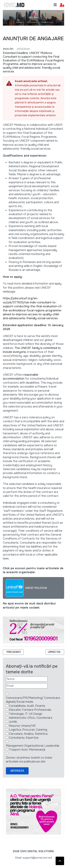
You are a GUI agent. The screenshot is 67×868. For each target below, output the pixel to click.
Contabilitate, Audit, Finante (27, 706)
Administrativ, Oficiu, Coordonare (31, 718)
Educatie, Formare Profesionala (30, 710)
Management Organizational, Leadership (33, 746)
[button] (62, 5)
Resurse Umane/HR (22, 726)
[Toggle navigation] (55, 5)
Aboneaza (17, 771)
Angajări (8, 49)
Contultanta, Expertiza (24, 738)
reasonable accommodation (21, 377)
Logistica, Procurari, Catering (28, 730)
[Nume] (27, 679)
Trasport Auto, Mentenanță (27, 750)
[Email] (27, 686)
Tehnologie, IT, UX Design (26, 714)
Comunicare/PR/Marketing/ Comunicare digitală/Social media (33, 700)
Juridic (13, 722)
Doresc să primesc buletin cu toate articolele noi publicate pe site (29, 760)
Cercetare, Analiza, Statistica (28, 734)
